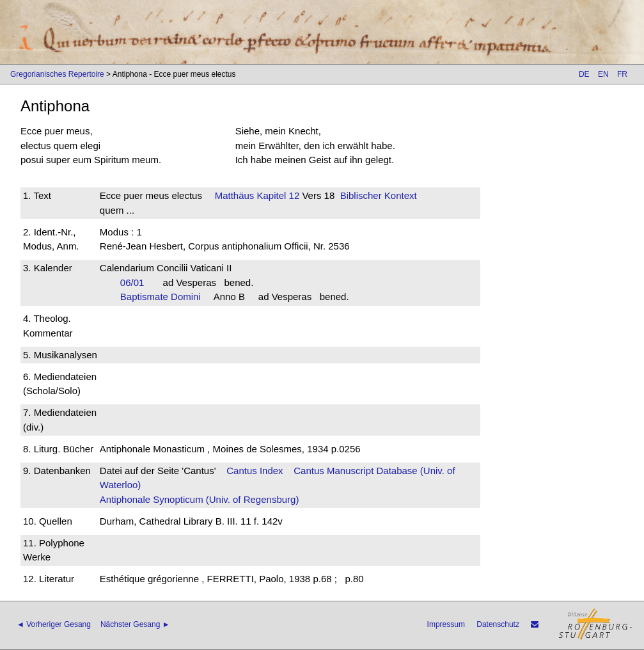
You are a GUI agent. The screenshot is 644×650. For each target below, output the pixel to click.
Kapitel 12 (277, 195)
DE (584, 74)
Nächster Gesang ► (135, 624)
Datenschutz (498, 624)
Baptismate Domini (164, 297)
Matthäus (235, 195)
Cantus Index (255, 471)
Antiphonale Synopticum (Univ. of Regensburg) (200, 499)
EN (603, 74)
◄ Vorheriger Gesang (54, 624)
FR (622, 74)
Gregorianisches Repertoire (57, 74)
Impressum (446, 624)
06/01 (136, 282)
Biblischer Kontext (379, 195)
